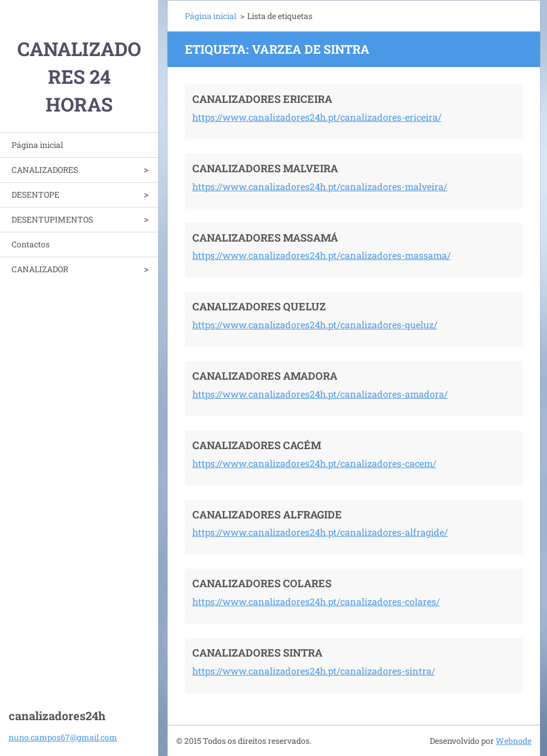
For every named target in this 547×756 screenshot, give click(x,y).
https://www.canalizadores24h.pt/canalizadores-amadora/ (320, 394)
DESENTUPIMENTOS (52, 219)
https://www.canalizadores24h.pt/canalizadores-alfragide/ (320, 532)
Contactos (31, 244)
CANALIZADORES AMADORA (265, 376)
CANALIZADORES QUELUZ (259, 306)
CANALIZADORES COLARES (262, 583)
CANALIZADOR (40, 269)
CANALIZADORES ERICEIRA (262, 99)
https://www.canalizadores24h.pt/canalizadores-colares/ (316, 601)
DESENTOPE (36, 194)
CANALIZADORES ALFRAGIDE (267, 514)
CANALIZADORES (45, 170)
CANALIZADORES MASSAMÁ (265, 238)
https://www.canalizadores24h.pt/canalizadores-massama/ (321, 255)
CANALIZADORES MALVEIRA (265, 168)
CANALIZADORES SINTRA (257, 653)
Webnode (513, 741)
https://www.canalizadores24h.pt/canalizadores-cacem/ (314, 463)
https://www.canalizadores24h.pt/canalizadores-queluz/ (315, 325)
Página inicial (37, 145)
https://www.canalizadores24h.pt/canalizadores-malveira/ (320, 186)
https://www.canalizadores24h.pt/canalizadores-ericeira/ (317, 117)
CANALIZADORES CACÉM (257, 445)
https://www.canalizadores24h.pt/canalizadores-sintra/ (314, 671)
